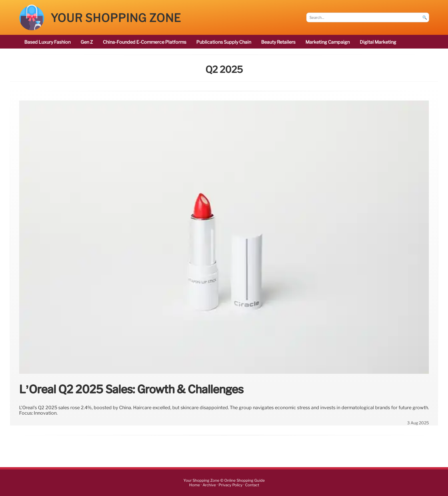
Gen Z (87, 42)
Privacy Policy (231, 485)
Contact (252, 485)
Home (195, 485)
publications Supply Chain (224, 42)
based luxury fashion (47, 42)
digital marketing (378, 42)
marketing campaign (328, 42)
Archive (209, 485)
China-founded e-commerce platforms (145, 42)
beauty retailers (278, 42)
